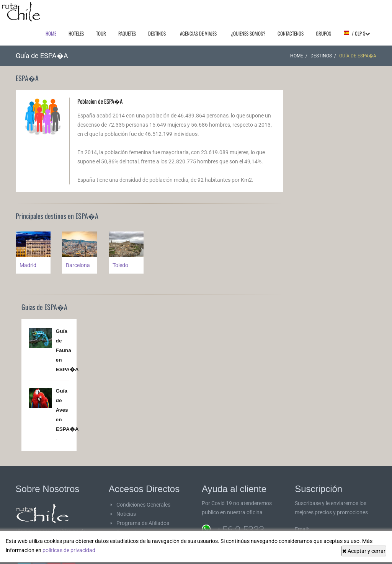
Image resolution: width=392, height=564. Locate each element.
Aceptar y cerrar (364, 551)
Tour (101, 33)
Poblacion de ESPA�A (100, 101)
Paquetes (127, 33)
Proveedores (131, 528)
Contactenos (291, 33)
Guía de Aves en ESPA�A (68, 407)
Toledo (120, 265)
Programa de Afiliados (143, 519)
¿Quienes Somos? (248, 33)
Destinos (157, 33)
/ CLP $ (357, 33)
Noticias (126, 510)
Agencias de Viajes (198, 33)
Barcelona (78, 265)
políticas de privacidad (69, 550)
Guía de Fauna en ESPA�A (68, 349)
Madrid (28, 265)
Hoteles (76, 33)
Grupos (323, 33)
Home (51, 33)
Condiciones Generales (143, 501)
